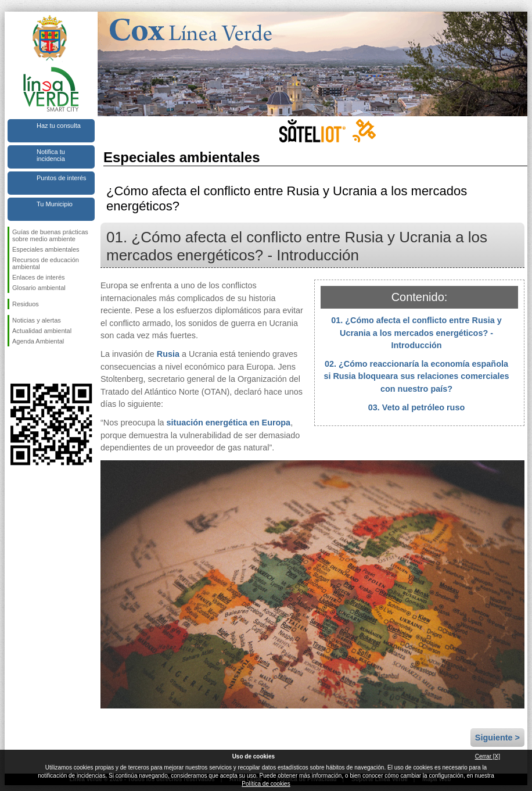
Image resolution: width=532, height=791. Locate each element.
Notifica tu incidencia (51, 155)
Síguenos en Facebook (15, 365)
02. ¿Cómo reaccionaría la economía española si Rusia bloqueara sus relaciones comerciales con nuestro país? (416, 376)
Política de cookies (266, 784)
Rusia (168, 354)
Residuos (26, 304)
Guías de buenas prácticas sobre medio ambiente (50, 235)
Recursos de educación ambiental (46, 263)
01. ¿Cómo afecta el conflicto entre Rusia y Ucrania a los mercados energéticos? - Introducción (416, 333)
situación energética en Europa (229, 423)
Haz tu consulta (59, 126)
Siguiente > (497, 738)
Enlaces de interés (39, 277)
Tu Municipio (55, 204)
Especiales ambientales (46, 249)
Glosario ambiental (39, 288)
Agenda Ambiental (38, 341)
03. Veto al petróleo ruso (416, 407)
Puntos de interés (62, 178)
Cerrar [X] (488, 756)
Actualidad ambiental (42, 331)
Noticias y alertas (37, 320)
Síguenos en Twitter (34, 365)
